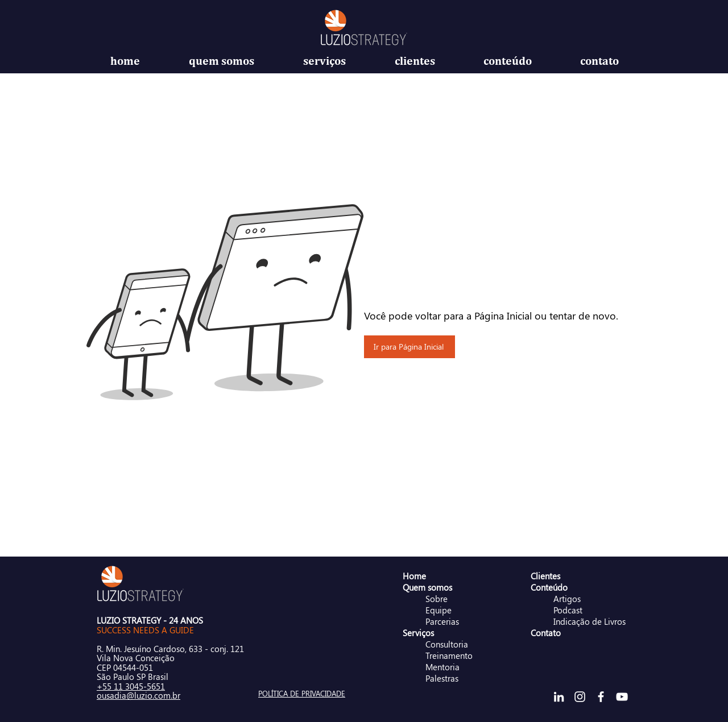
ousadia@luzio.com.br (138, 695)
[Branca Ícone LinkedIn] (559, 697)
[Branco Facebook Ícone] (601, 697)
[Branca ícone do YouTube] (622, 697)
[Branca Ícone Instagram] (580, 697)
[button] (222, 61)
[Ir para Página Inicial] (409, 347)
